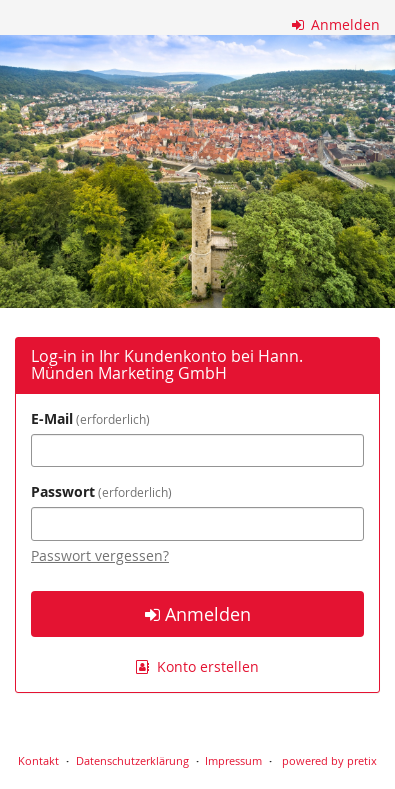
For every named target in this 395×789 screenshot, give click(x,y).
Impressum (233, 760)
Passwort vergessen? (100, 555)
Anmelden (336, 24)
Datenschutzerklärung (132, 760)
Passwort (101, 491)
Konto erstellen (197, 666)
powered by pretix (329, 760)
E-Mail (90, 418)
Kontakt (38, 760)
